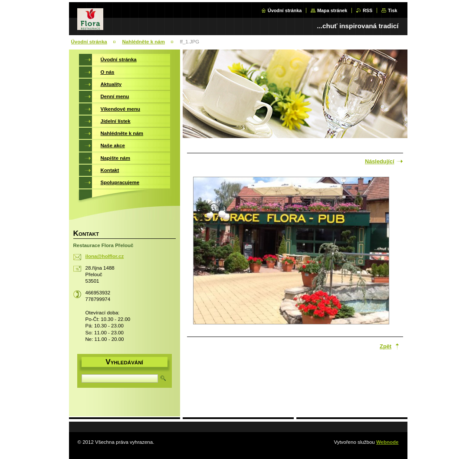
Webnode (387, 442)
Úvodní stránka (285, 10)
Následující (380, 161)
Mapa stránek (332, 10)
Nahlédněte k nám (143, 42)
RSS (368, 10)
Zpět (386, 346)
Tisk (393, 10)
